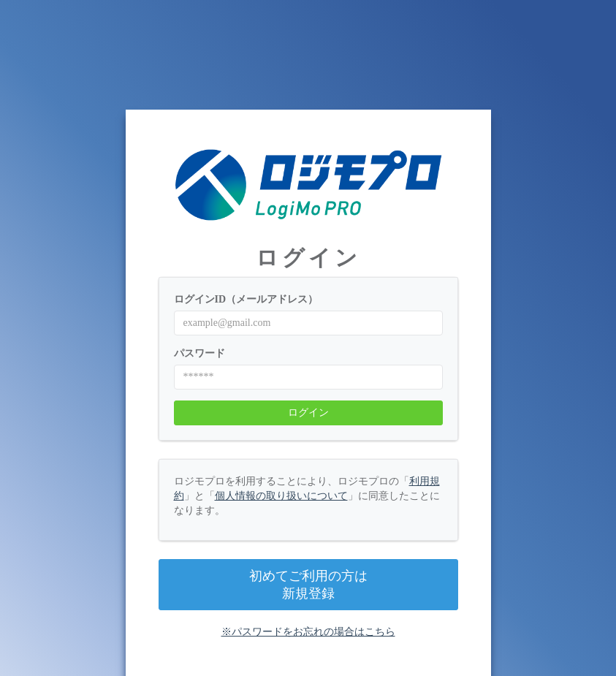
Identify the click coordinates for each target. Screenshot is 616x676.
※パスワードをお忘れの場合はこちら (308, 632)
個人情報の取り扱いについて (281, 496)
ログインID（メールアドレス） (246, 299)
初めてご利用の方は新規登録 (308, 585)
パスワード (199, 353)
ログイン (308, 413)
